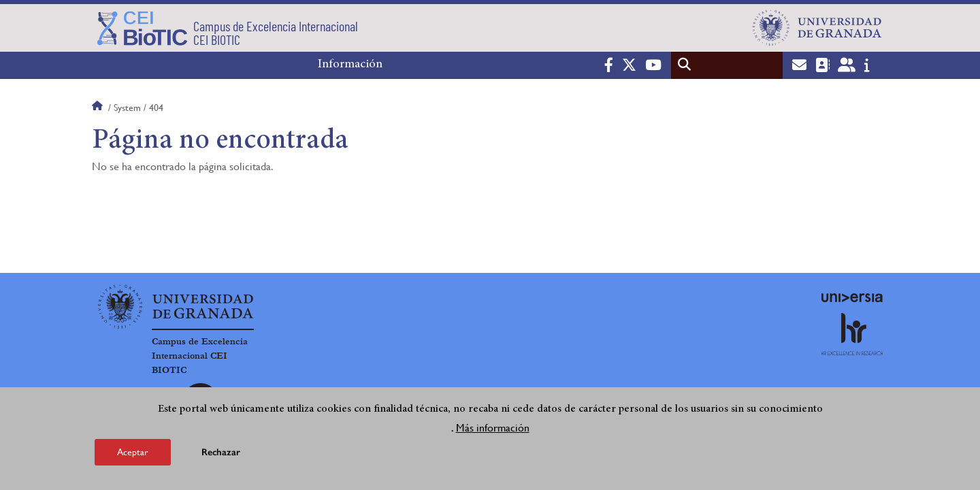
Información (350, 65)
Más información (493, 428)
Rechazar (221, 452)
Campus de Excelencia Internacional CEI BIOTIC (200, 356)
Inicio (99, 108)
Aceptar (133, 452)
